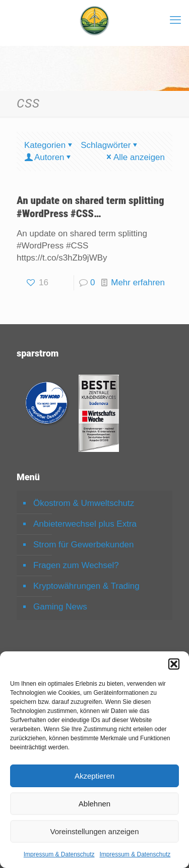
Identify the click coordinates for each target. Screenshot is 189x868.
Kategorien (49, 145)
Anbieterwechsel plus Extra (85, 524)
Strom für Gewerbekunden (83, 545)
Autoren (49, 157)
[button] (174, 664)
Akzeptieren (94, 776)
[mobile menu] (175, 20)
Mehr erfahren (138, 283)
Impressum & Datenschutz (59, 854)
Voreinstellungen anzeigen (95, 831)
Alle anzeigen (135, 157)
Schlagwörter (110, 145)
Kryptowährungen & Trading (86, 586)
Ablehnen (94, 804)
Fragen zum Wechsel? (76, 565)
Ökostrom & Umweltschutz (84, 503)
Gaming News (60, 607)
